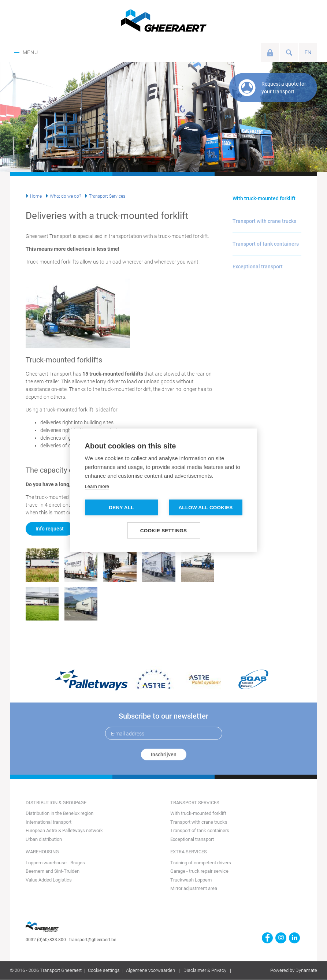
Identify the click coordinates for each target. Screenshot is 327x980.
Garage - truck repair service (199, 871)
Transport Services (107, 196)
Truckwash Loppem (191, 880)
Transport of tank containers (266, 244)
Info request (50, 529)
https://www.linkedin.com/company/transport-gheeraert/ (294, 938)
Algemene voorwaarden (151, 970)
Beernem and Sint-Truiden (53, 871)
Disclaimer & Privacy (205, 970)
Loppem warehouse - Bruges (55, 863)
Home (36, 196)
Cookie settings (104, 970)
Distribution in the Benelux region (60, 813)
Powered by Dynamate (294, 970)
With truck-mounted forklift (264, 198)
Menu (26, 52)
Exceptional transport (258, 267)
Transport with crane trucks (264, 221)
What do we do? (65, 196)
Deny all (121, 507)
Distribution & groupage (56, 803)
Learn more (97, 486)
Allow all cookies (205, 507)
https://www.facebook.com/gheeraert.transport (267, 938)
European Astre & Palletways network (64, 830)
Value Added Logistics (49, 880)
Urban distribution (44, 839)
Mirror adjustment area (194, 888)
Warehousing (42, 852)
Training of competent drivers (201, 863)
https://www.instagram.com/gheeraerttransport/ (281, 938)
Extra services (189, 852)
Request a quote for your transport (284, 88)
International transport (49, 822)
